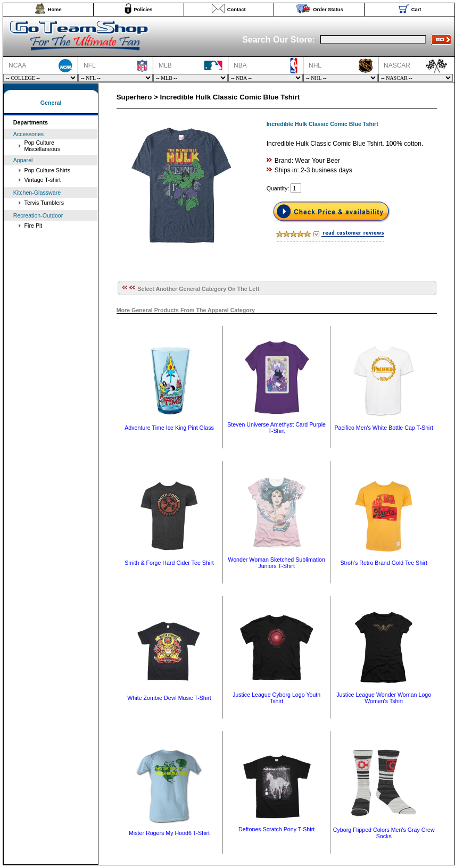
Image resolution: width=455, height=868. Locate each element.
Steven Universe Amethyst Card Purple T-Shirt (276, 428)
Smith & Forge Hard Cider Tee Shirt (169, 563)
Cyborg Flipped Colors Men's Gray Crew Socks (384, 833)
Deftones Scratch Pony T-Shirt (276, 829)
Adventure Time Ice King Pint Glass (169, 428)
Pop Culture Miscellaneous (43, 146)
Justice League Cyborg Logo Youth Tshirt (276, 698)
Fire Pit (34, 226)
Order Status (328, 10)
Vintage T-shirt (43, 180)
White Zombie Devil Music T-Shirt (169, 698)
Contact (237, 10)
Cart (416, 10)
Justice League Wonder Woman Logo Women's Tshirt (384, 698)
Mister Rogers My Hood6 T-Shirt (169, 833)
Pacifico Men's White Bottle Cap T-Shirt (384, 428)
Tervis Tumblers (44, 203)
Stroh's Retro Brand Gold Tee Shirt (384, 563)
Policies (143, 10)
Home (55, 10)
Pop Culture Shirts (47, 170)
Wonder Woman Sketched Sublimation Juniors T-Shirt (276, 563)
